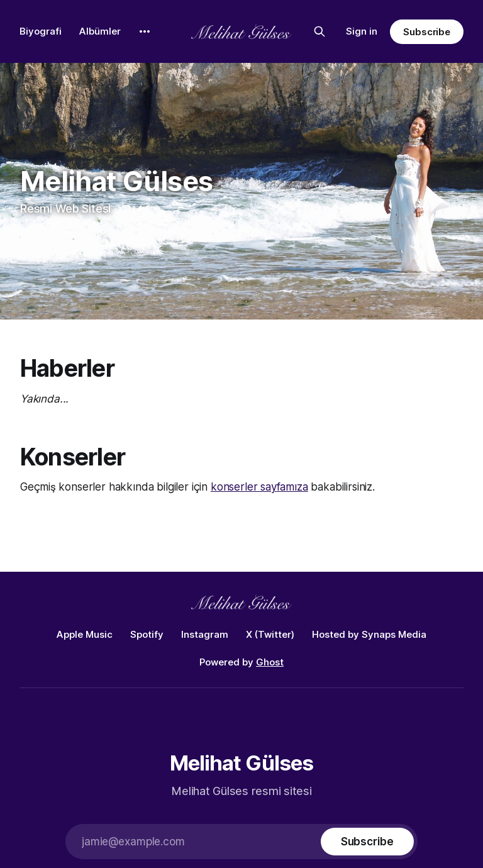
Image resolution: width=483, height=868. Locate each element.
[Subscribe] (367, 842)
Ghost (270, 662)
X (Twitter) (270, 634)
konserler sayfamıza (259, 487)
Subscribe (427, 32)
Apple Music (85, 634)
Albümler (100, 31)
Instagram (205, 634)
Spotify (147, 634)
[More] (145, 31)
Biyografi (41, 31)
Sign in (362, 31)
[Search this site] (319, 31)
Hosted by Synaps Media (369, 634)
